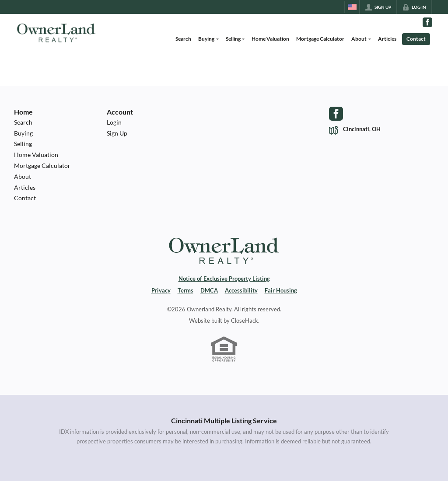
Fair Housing (281, 290)
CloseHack (245, 321)
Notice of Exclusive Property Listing (224, 279)
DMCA (209, 290)
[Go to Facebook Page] (427, 22)
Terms (185, 290)
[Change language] (352, 7)
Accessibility (241, 290)
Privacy (161, 290)
